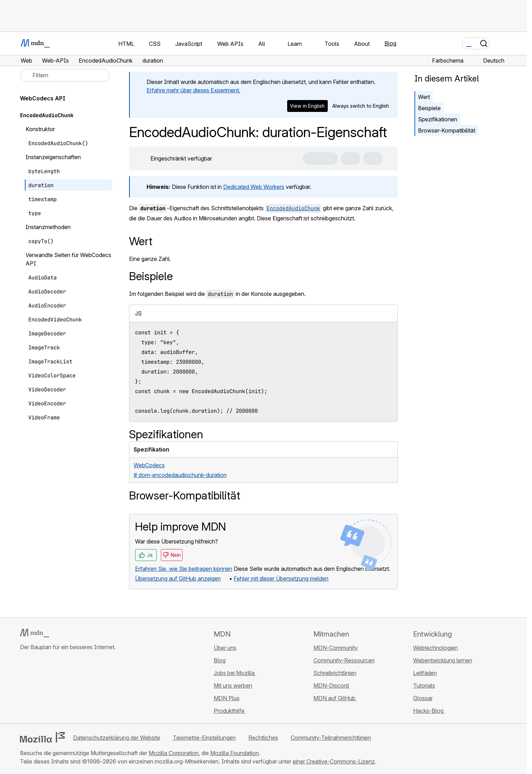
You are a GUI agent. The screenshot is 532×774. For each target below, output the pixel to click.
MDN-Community (336, 648)
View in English (307, 106)
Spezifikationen (438, 119)
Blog (390, 43)
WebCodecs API (43, 98)
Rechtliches (263, 738)
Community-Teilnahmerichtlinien (331, 738)
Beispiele (429, 108)
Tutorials (424, 686)
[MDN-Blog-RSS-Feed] (75, 689)
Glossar (423, 698)
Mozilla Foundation (235, 753)
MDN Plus (227, 698)
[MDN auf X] (49, 689)
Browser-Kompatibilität (447, 130)
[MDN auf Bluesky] (37, 689)
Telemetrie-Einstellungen (204, 738)
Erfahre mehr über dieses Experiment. (193, 90)
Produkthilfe (230, 711)
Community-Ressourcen (344, 660)
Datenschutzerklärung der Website (117, 738)
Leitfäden (425, 673)
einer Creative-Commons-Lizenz (334, 761)
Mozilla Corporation (174, 753)
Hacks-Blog (429, 711)
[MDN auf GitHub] (24, 689)
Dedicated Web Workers (254, 187)
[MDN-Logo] (34, 633)
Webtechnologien (435, 648)
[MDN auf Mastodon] (62, 689)
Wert (424, 97)
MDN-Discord (332, 686)
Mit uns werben (233, 686)
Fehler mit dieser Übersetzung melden (281, 578)
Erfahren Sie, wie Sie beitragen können (184, 569)
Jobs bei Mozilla (235, 673)
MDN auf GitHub (335, 698)
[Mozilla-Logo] (42, 737)
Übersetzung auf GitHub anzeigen (178, 578)
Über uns (225, 648)
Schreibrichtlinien (335, 673)
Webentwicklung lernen (443, 660)
